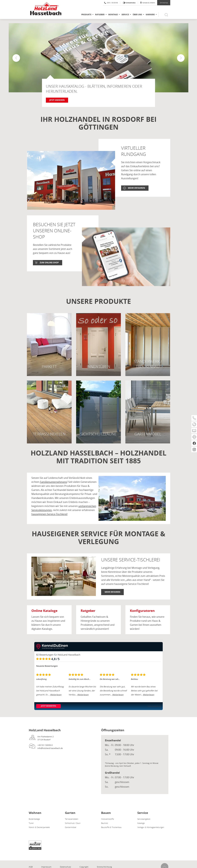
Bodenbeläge (34, 819)
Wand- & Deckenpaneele (39, 827)
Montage (113, 15)
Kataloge (141, 823)
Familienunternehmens (53, 482)
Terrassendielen (72, 819)
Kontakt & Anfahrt (147, 3)
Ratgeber (100, 15)
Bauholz (105, 823)
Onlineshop (164, 3)
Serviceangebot (144, 819)
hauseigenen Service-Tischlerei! (49, 514)
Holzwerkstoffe (107, 819)
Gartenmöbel (71, 827)
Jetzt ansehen (57, 100)
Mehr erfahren (136, 188)
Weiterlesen (56, 695)
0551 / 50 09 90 (111, 3)
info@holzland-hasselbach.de (50, 748)
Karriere (150, 15)
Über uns (137, 15)
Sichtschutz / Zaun (73, 823)
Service (125, 15)
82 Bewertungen (45, 655)
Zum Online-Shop (49, 263)
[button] (181, 58)
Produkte (86, 15)
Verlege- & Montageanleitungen (151, 827)
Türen (31, 823)
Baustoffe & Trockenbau (111, 827)
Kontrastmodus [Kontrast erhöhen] (130, 3)
